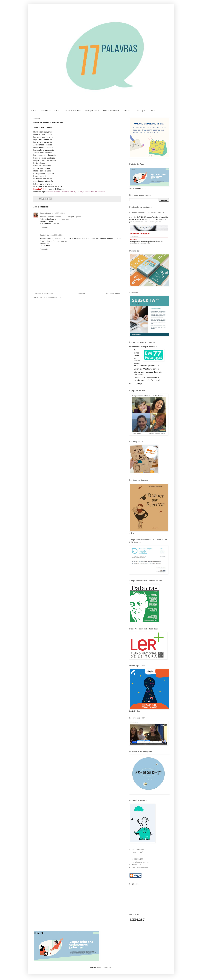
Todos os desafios (73, 110)
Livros (152, 110)
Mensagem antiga (113, 293)
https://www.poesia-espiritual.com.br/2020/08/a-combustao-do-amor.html (76, 192)
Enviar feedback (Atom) (52, 297)
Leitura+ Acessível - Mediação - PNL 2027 (148, 213)
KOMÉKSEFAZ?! (137, 859)
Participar (141, 110)
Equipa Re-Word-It (111, 110)
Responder (44, 227)
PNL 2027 (128, 110)
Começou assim (138, 849)
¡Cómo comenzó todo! (140, 868)
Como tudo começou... (140, 862)
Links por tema (92, 110)
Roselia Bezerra (46, 213)
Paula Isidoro (45, 235)
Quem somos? (137, 852)
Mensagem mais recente (44, 293)
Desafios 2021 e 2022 (50, 110)
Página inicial (80, 293)
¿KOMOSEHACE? (137, 865)
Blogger (108, 967)
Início (34, 110)
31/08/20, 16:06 (59, 213)
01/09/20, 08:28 (57, 235)
